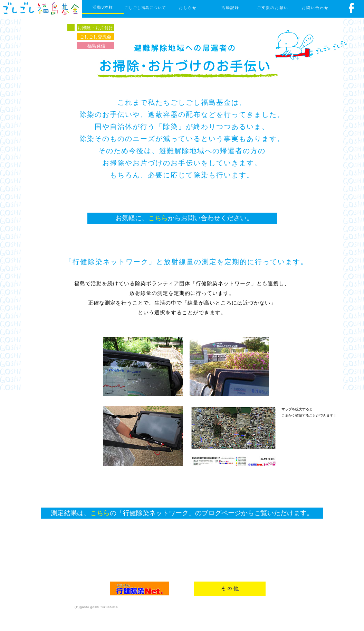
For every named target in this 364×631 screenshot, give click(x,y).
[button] (233, 436)
